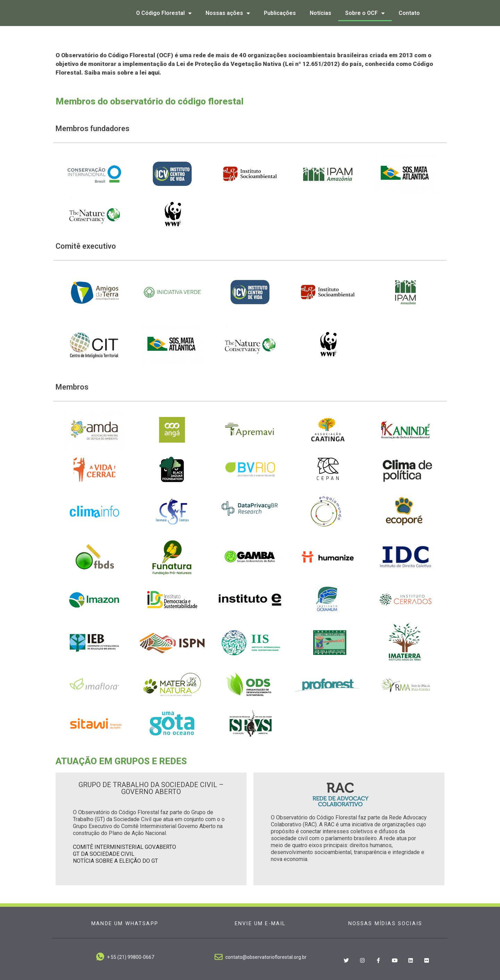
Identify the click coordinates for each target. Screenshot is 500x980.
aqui (154, 73)
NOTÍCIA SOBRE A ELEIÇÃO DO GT (115, 861)
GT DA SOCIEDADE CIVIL (104, 854)
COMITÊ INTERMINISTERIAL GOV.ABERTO (124, 847)
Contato (409, 13)
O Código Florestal (164, 13)
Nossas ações (228, 13)
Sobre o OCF (365, 13)
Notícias (320, 13)
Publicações (280, 13)
